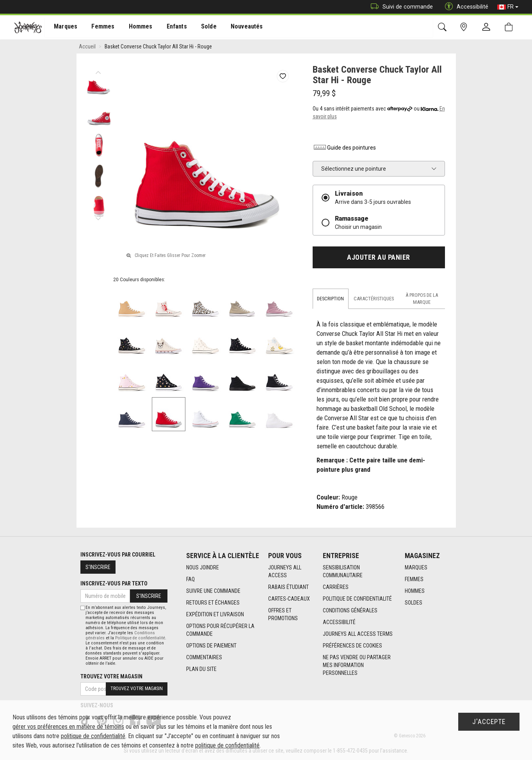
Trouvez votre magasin (111, 676)
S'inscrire (98, 567)
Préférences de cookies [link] (352, 646)
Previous (99, 70)
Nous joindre (203, 567)
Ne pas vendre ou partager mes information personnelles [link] (357, 665)
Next (99, 217)
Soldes (414, 603)
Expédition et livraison (215, 614)
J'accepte (489, 722)
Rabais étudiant (288, 587)
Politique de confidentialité (357, 599)
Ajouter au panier (379, 257)
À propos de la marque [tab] (422, 299)
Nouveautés (237, 28)
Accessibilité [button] (465, 7)
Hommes (134, 28)
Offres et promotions (283, 614)
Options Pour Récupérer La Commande (220, 630)
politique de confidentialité (93, 736)
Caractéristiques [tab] (374, 299)
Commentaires (204, 657)
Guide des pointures (344, 148)
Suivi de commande (400, 7)
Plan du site (201, 669)
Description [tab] (330, 299)
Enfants (169, 28)
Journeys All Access (285, 571)
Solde (200, 28)
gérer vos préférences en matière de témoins (68, 727)
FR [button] (508, 7)
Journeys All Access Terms (358, 634)
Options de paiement (211, 646)
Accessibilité (339, 622)
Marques (63, 28)
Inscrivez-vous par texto (114, 583)
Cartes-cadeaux (289, 599)
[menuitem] (63, 28)
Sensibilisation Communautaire (343, 571)
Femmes (99, 28)
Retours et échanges (213, 603)
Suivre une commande (213, 591)
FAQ (190, 579)
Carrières (336, 587)
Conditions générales (350, 610)
